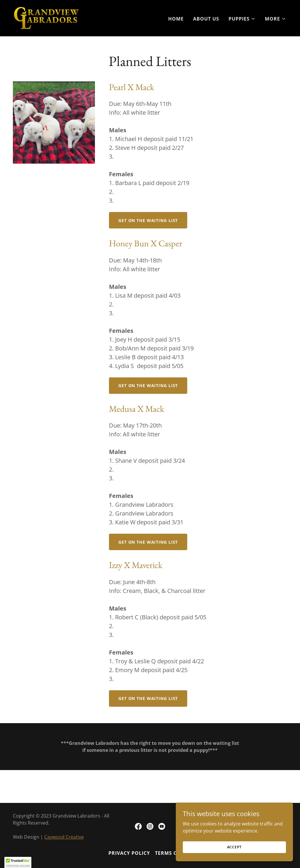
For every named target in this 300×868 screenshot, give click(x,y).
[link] (46, 18)
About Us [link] (206, 19)
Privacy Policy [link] (129, 853)
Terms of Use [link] (173, 853)
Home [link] (176, 19)
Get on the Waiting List (148, 220)
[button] (242, 19)
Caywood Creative (64, 837)
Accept (235, 859)
